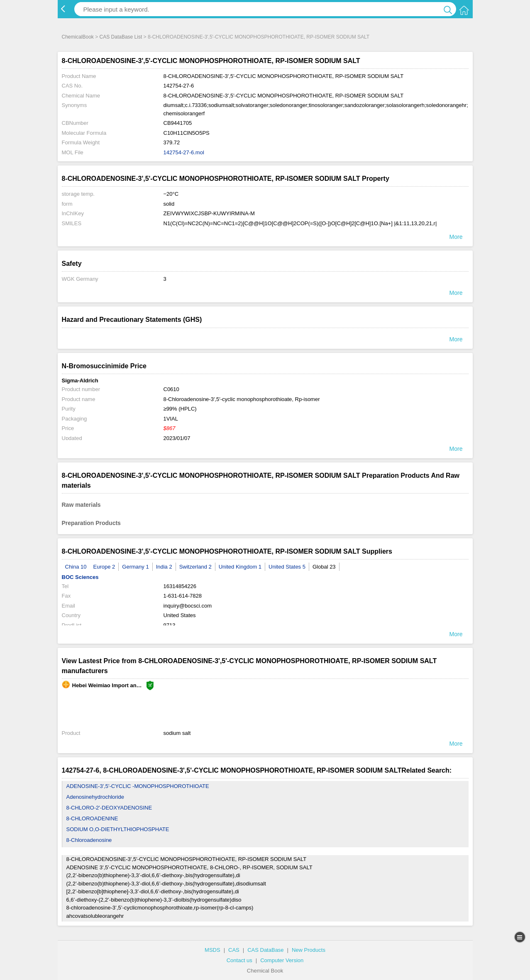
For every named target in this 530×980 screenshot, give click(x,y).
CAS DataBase (265, 950)
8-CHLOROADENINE (92, 818)
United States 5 (287, 567)
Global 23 (324, 567)
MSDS (212, 950)
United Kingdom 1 (240, 567)
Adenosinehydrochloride (95, 797)
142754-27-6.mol (184, 152)
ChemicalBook (78, 37)
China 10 (76, 567)
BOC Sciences (80, 577)
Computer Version (282, 960)
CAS (234, 950)
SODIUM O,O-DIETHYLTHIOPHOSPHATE (118, 829)
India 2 (164, 567)
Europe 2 (104, 567)
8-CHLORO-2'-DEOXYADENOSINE (109, 808)
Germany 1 (135, 567)
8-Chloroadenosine (89, 840)
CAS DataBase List (121, 37)
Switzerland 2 (195, 567)
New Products (309, 950)
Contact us (239, 960)
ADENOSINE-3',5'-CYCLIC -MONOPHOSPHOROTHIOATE (138, 786)
